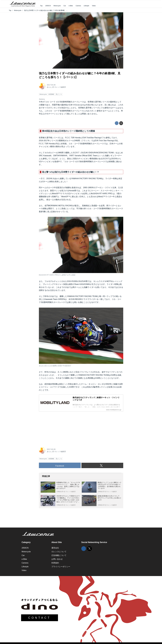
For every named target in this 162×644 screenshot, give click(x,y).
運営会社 (55, 548)
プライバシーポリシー (61, 567)
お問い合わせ (57, 559)
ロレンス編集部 (60, 87)
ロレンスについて (59, 552)
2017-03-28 (51, 85)
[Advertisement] (56, 428)
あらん (49, 87)
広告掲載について (59, 555)
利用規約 (55, 563)
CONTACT (39, 618)
